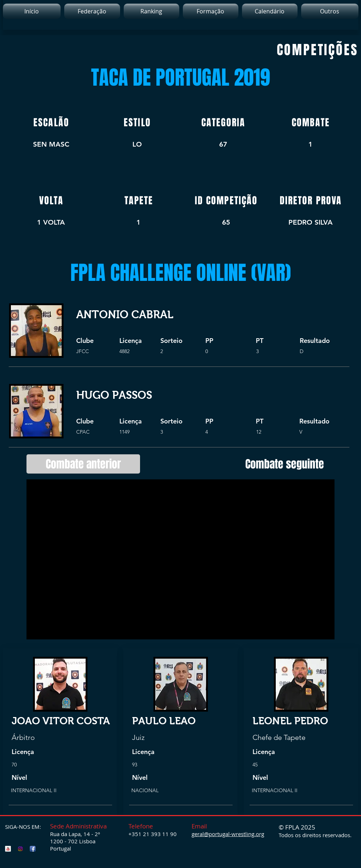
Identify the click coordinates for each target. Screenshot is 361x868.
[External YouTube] (180, 559)
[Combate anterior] (83, 464)
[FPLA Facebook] (33, 849)
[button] (151, 11)
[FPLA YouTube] (8, 849)
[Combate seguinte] (285, 464)
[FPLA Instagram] (20, 849)
